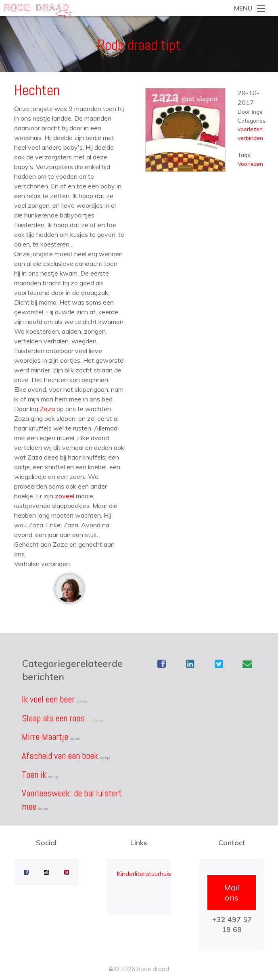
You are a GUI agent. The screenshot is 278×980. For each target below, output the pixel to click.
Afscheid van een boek (60, 756)
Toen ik (34, 775)
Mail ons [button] (232, 892)
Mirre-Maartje (45, 737)
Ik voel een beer (48, 699)
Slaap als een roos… (57, 718)
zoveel (65, 496)
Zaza (47, 409)
